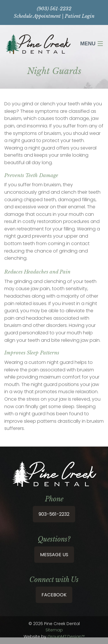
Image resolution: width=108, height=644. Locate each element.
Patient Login (80, 16)
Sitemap (54, 630)
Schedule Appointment (37, 16)
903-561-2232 (54, 514)
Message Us (54, 555)
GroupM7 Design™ (66, 637)
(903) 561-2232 (54, 9)
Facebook (54, 595)
